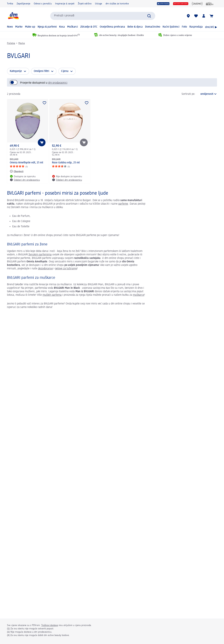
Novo (10, 27)
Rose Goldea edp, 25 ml (66, 163)
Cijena (65, 71)
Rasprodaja (196, 27)
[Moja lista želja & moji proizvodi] (196, 16)
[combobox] (103, 16)
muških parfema (52, 295)
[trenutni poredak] (207, 94)
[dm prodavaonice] (188, 16)
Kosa (62, 27)
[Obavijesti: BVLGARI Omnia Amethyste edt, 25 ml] (17, 171)
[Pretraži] (149, 16)
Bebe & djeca (135, 27)
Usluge (99, 4)
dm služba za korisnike (117, 4)
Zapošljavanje (23, 4)
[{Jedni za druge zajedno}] (197, 4)
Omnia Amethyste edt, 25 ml (26, 163)
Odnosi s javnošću (43, 4)
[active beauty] (163, 4)
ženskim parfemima (40, 255)
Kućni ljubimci (171, 27)
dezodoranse (45, 269)
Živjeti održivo (85, 4)
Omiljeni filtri (41, 71)
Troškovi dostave (50, 625)
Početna (11, 43)
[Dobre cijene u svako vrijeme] (181, 4)
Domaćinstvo (153, 27)
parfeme (123, 204)
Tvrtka (10, 4)
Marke (19, 27)
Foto (184, 27)
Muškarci (73, 27)
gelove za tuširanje (66, 269)
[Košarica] (211, 16)
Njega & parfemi (47, 27)
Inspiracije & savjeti (65, 4)
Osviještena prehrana (112, 27)
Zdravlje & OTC (89, 27)
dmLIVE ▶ (211, 27)
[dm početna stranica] (13, 16)
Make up (30, 27)
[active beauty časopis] (210, 4)
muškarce (139, 295)
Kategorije (16, 71)
